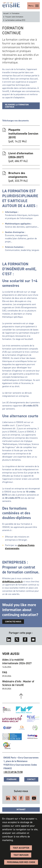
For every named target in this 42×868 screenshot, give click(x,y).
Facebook (25, 640)
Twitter (17, 640)
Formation (16, 13)
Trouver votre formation (14, 17)
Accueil (6, 13)
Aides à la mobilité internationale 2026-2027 (17, 662)
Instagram (27, 798)
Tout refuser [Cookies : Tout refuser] (21, 855)
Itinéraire (12, 779)
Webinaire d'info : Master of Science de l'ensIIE (18, 683)
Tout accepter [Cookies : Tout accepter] (21, 848)
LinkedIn (9, 640)
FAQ (5, 672)
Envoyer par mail (33, 640)
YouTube (34, 798)
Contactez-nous (13, 622)
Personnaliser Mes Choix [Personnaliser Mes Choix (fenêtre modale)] (21, 862)
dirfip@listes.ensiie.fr (12, 582)
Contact (31, 779)
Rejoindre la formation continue (17, 106)
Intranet (21, 810)
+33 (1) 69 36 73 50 (13, 772)
